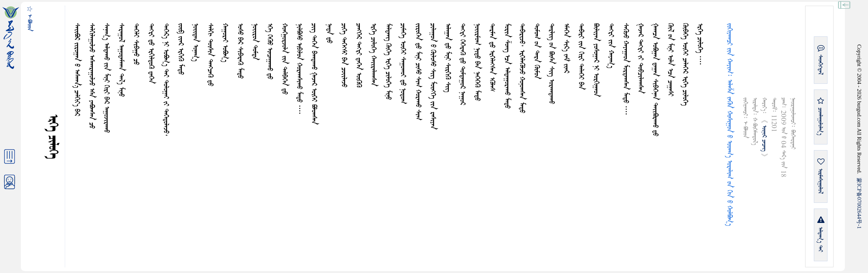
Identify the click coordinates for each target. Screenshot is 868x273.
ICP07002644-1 (859, 203)
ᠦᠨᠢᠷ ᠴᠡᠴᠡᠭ (764, 139)
